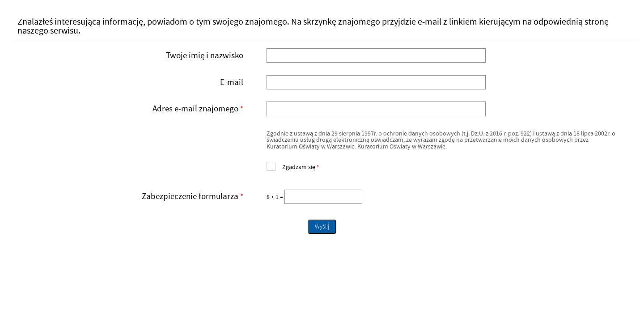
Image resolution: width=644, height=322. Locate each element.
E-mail (232, 82)
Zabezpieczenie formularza (131, 197)
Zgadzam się (293, 166)
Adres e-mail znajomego (131, 109)
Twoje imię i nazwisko (205, 55)
